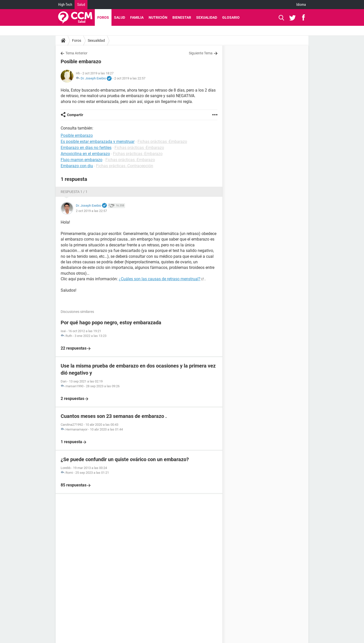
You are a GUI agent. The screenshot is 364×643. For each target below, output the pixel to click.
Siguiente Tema (201, 53)
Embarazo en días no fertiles (86, 148)
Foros (103, 17)
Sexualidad (207, 17)
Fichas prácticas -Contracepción (125, 166)
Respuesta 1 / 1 (74, 192)
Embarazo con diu (77, 166)
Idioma (301, 5)
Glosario (231, 17)
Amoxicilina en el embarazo (85, 154)
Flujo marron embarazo (82, 160)
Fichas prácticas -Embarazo (162, 142)
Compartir (75, 115)
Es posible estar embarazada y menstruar (98, 142)
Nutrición (158, 17)
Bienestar (182, 17)
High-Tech (65, 5)
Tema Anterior (76, 53)
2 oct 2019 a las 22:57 (130, 78)
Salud (81, 5)
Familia (137, 17)
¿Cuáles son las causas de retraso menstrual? (160, 279)
